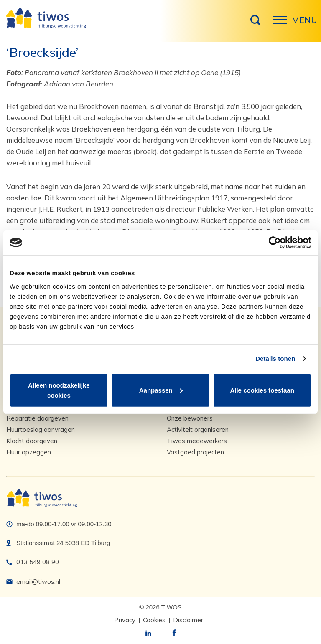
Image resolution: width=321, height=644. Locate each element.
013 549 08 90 (38, 562)
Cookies (154, 620)
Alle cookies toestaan (262, 390)
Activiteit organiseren (198, 430)
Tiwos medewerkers (197, 441)
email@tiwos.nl (38, 582)
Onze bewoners (190, 418)
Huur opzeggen (29, 452)
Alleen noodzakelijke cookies (59, 390)
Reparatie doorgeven (37, 418)
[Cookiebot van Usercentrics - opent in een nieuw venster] (275, 243)
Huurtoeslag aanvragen (41, 430)
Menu (282, 24)
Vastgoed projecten (195, 452)
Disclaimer (188, 620)
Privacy (125, 620)
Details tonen (275, 359)
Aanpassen (161, 390)
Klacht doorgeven (32, 441)
